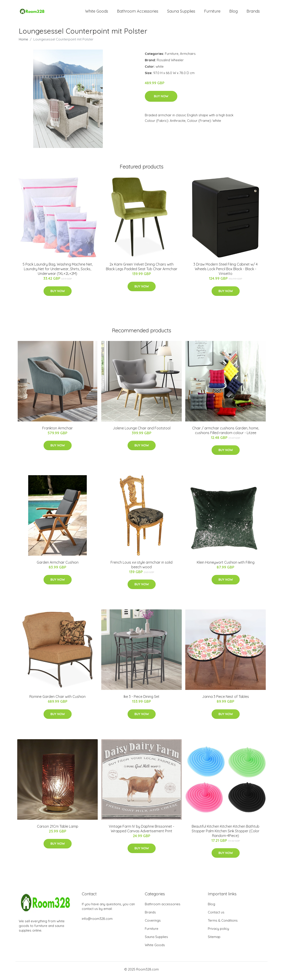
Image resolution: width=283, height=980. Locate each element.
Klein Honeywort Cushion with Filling (226, 565)
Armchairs (188, 57)
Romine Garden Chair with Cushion (57, 700)
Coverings (153, 924)
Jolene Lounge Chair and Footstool (142, 431)
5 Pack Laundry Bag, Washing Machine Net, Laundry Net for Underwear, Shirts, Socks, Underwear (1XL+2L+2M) (58, 272)
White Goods (97, 13)
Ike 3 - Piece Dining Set (141, 700)
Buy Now (161, 99)
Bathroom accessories (163, 907)
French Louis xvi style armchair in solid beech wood (141, 568)
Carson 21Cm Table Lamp (58, 829)
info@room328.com (97, 922)
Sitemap (214, 940)
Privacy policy (218, 932)
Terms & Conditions (223, 924)
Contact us (216, 915)
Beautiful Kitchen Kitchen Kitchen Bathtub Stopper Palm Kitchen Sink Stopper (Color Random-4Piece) (226, 834)
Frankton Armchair (57, 431)
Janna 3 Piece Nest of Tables (226, 700)
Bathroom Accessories (138, 13)
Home (23, 42)
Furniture (212, 13)
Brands (253, 13)
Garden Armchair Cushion (58, 565)
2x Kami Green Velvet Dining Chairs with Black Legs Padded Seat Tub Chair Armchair (142, 270)
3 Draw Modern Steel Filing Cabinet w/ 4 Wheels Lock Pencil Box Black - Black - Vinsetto (226, 272)
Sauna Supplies (181, 13)
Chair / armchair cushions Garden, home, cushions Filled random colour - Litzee (226, 434)
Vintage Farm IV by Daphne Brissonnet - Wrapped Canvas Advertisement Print (141, 832)
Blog (233, 13)
